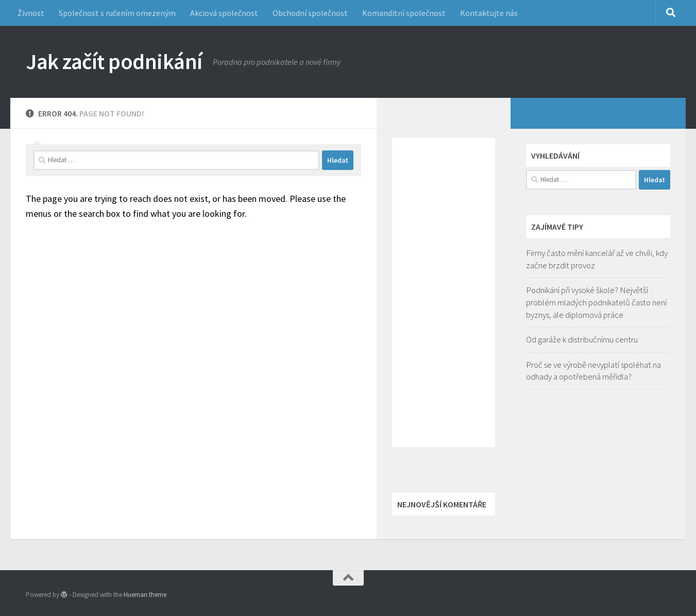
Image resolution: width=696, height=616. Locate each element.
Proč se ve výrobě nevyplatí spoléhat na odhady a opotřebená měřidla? (593, 371)
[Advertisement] (444, 293)
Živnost (31, 13)
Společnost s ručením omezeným (117, 13)
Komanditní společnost (404, 13)
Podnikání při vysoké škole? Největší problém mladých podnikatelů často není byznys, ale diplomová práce (596, 302)
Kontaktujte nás (489, 13)
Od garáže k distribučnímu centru (582, 339)
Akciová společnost (224, 13)
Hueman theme (145, 595)
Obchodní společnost (310, 13)
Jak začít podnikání (114, 61)
